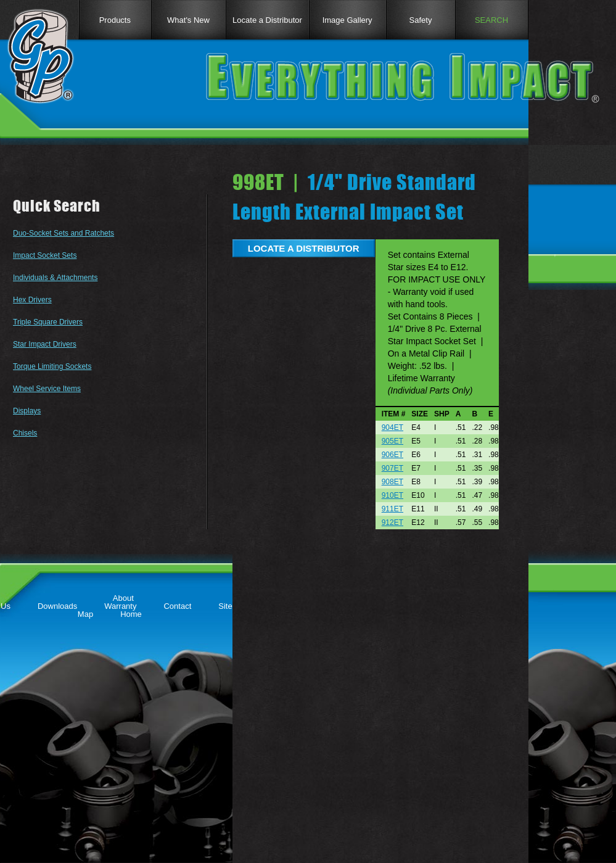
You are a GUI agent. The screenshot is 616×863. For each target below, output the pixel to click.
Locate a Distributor (267, 20)
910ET (392, 495)
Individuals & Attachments (55, 278)
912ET (392, 522)
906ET (392, 455)
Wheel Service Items (47, 389)
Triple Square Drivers (48, 322)
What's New (188, 20)
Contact (177, 606)
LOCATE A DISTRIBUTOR (304, 248)
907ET (392, 468)
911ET (392, 509)
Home (131, 614)
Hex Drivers (32, 300)
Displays (27, 411)
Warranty (120, 606)
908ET (392, 482)
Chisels (25, 433)
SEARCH (491, 20)
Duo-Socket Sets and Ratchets (64, 233)
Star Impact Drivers (45, 344)
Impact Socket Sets (45, 255)
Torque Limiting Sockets (52, 366)
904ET (392, 427)
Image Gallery (347, 20)
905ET (392, 441)
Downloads (57, 606)
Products (115, 20)
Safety (421, 20)
